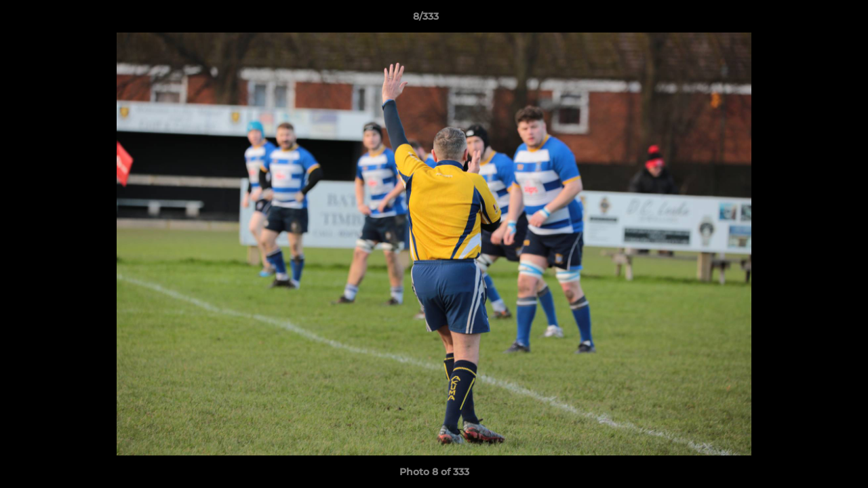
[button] (811, 20)
